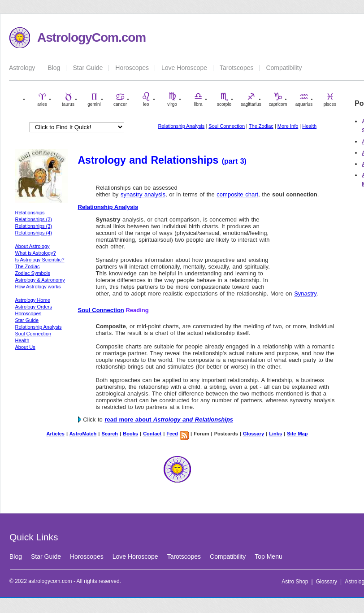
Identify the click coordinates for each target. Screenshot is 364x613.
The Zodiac (261, 126)
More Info (288, 126)
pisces (330, 99)
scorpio (224, 99)
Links (275, 434)
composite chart (237, 194)
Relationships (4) (34, 233)
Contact (152, 434)
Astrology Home (33, 300)
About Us (25, 347)
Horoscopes (132, 68)
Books (130, 434)
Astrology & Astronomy (40, 280)
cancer (120, 99)
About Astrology (32, 246)
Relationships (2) (34, 219)
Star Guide (88, 68)
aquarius (304, 99)
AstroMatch (83, 434)
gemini (94, 99)
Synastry (305, 293)
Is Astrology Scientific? (40, 260)
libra (198, 99)
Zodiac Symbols (33, 273)
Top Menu (268, 556)
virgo (172, 99)
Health (309, 126)
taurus (68, 99)
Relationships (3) (34, 226)
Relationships (30, 213)
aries (42, 99)
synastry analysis (143, 194)
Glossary (253, 434)
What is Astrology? (36, 253)
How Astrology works (38, 287)
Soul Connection (227, 126)
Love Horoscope (184, 68)
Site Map (297, 434)
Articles (56, 434)
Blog (54, 68)
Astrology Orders (34, 307)
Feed (172, 434)
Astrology (22, 68)
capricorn (278, 99)
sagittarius (251, 99)
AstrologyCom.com (91, 37)
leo (146, 99)
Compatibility (284, 68)
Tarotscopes (236, 68)
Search (110, 434)
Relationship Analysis (181, 126)
